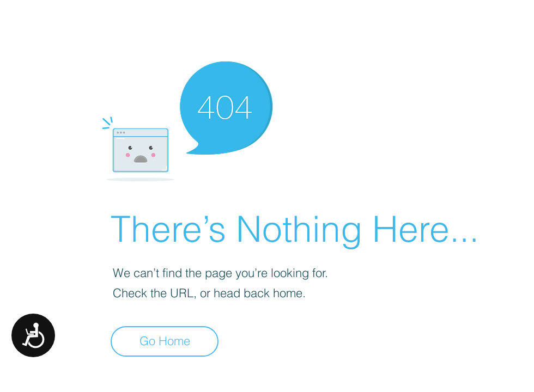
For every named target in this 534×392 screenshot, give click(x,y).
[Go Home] (165, 341)
